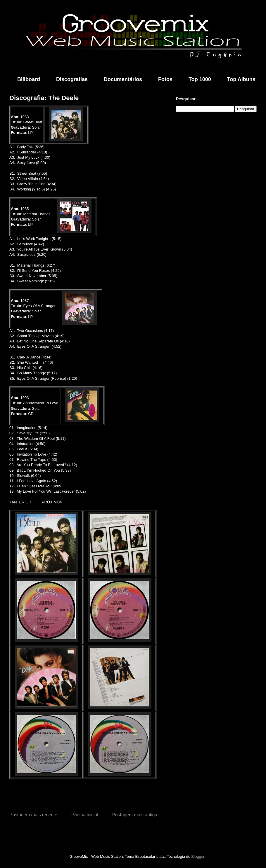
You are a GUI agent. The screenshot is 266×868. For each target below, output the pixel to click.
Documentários (123, 79)
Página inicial (85, 815)
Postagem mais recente (33, 815)
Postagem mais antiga (135, 815)
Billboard (29, 79)
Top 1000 (200, 79)
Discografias (72, 79)
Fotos (165, 79)
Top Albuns (241, 79)
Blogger (198, 856)
